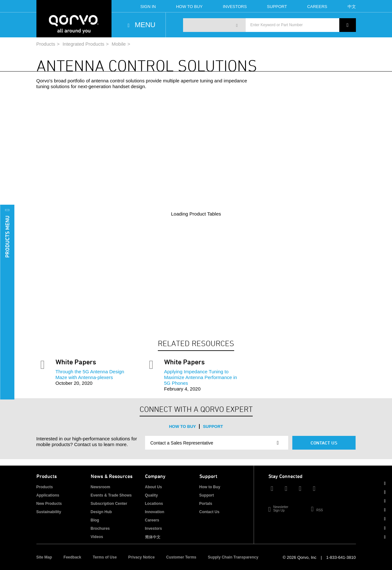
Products (46, 44)
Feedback (72, 557)
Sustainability (49, 512)
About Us (154, 487)
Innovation (155, 512)
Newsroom (100, 487)
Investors (235, 7)
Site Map (44, 557)
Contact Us (324, 443)
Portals (206, 504)
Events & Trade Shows (111, 495)
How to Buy (182, 426)
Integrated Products (84, 44)
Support (277, 7)
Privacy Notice (141, 557)
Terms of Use (105, 557)
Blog (95, 520)
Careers (317, 7)
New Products (49, 504)
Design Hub (101, 512)
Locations (154, 504)
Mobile (119, 44)
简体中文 (153, 537)
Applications (48, 495)
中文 (352, 7)
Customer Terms (181, 557)
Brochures (100, 528)
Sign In (148, 7)
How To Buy (189, 7)
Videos (97, 537)
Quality (152, 495)
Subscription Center (109, 504)
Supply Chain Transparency (233, 557)
